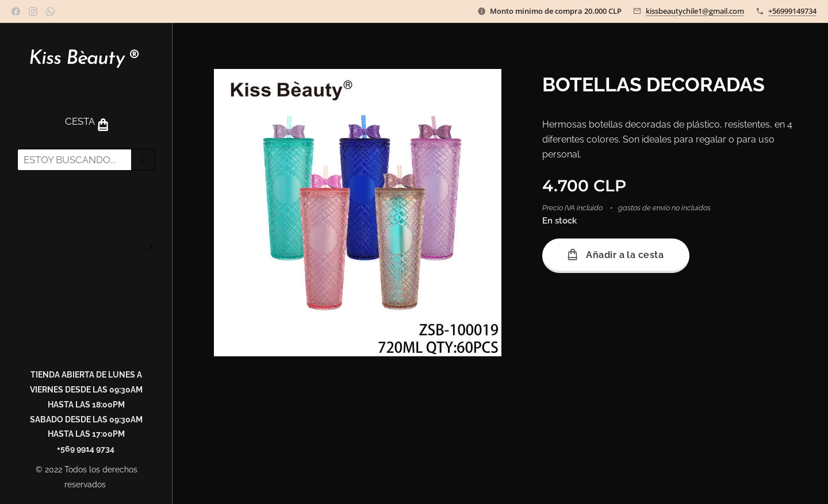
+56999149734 (792, 11)
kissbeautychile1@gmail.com (695, 11)
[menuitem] (86, 213)
